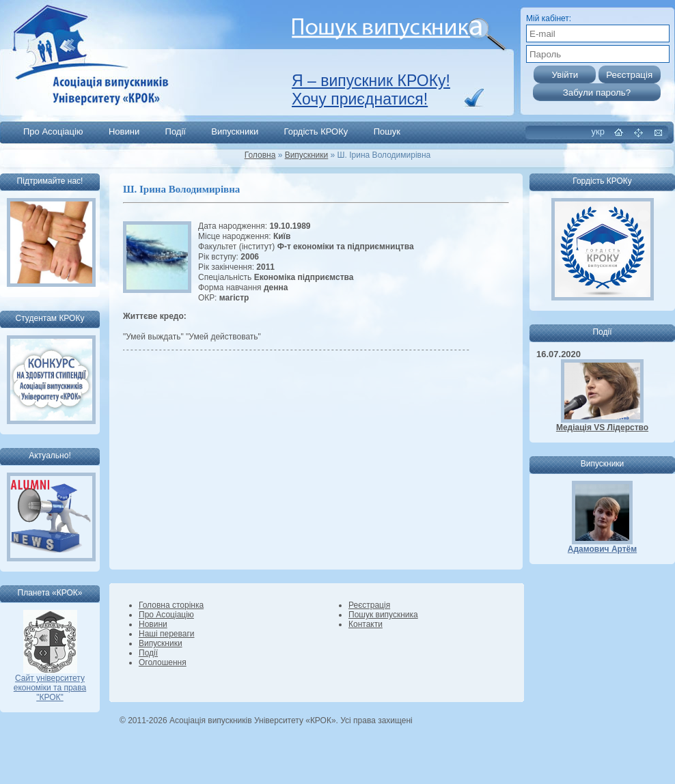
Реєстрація (369, 605)
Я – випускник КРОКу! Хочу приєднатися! (371, 90)
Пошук (387, 131)
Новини (124, 131)
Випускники (235, 131)
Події (176, 131)
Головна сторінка (171, 605)
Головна (260, 155)
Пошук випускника (383, 615)
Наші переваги (166, 634)
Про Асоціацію (53, 131)
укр (598, 131)
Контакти (366, 624)
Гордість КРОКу (316, 131)
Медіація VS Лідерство (602, 428)
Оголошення (163, 662)
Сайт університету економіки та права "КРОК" (50, 684)
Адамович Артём (602, 549)
